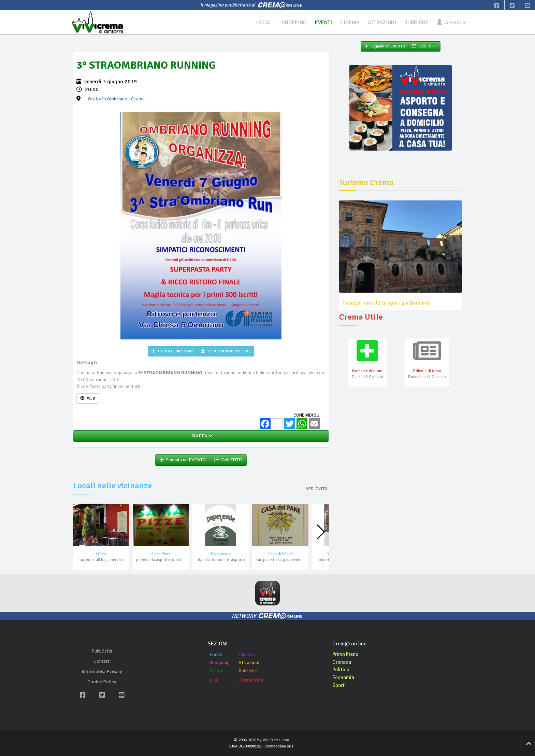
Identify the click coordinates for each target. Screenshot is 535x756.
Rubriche (248, 671)
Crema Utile (251, 680)
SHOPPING (294, 23)
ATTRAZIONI (382, 23)
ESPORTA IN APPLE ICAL (226, 352)
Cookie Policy (102, 682)
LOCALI (264, 23)
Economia (344, 678)
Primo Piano (346, 654)
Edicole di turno (427, 371)
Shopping (219, 663)
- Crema (116, 99)
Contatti (102, 662)
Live (214, 680)
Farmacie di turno (367, 371)
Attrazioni (249, 663)
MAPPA (201, 436)
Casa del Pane (280, 554)
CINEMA (350, 23)
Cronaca (342, 662)
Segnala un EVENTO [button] (183, 460)
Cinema (246, 654)
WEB (88, 398)
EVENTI (323, 23)
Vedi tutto (317, 489)
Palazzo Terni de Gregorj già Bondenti (387, 303)
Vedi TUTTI (228, 460)
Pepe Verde (221, 554)
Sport (339, 686)
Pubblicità (102, 651)
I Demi (101, 554)
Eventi (216, 671)
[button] (321, 532)
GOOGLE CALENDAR (173, 352)
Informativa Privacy (102, 672)
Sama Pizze (161, 554)
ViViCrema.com (276, 740)
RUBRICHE (416, 23)
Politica (341, 670)
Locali (216, 654)
